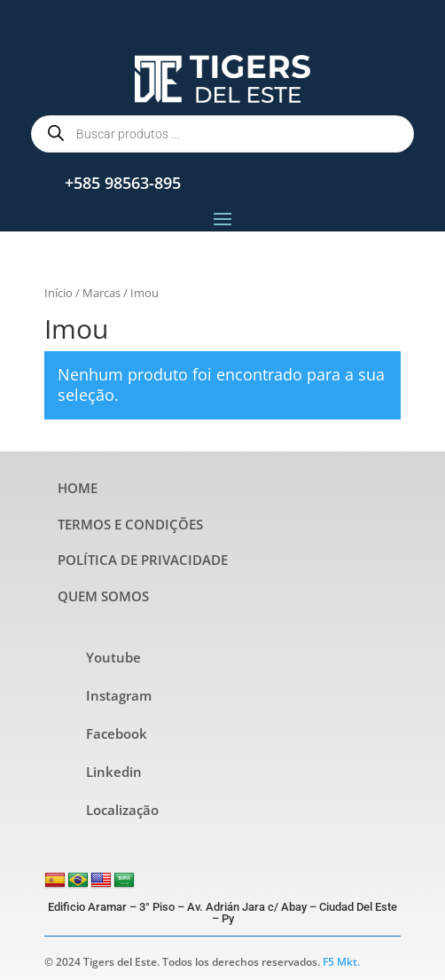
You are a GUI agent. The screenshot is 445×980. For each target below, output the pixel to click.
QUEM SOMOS (103, 596)
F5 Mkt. (341, 962)
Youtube (113, 657)
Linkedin (114, 772)
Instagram (119, 695)
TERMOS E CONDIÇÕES (130, 524)
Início (59, 293)
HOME (78, 488)
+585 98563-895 (123, 183)
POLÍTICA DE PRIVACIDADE (143, 560)
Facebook (117, 733)
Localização (122, 810)
